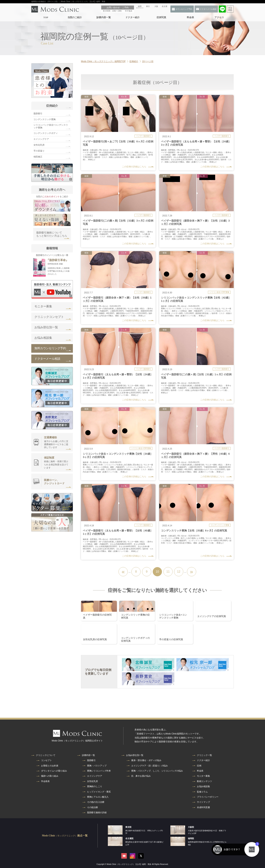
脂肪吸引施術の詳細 (97, 813)
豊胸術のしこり (95, 786)
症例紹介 (52, 106)
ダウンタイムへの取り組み (54, 771)
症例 (199, 766)
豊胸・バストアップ (97, 766)
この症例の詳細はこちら (134, 167)
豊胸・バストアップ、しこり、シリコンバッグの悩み (157, 771)
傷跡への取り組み (50, 776)
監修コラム (202, 792)
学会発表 (45, 781)
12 (179, 572)
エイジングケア (41, 139)
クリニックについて (46, 755)
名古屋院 (129, 838)
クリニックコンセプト (49, 317)
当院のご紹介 (75, 17)
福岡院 (191, 838)
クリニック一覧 (204, 755)
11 (168, 572)
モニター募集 (43, 306)
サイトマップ (203, 802)
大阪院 (191, 827)
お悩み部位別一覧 (46, 327)
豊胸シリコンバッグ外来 (99, 771)
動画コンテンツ (204, 781)
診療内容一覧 (103, 17)
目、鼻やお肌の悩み (141, 776)
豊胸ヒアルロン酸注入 (98, 797)
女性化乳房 (39, 145)
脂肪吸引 (38, 114)
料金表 (190, 17)
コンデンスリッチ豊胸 (45, 119)
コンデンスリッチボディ (46, 133)
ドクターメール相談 (47, 359)
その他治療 (92, 807)
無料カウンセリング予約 (50, 348)
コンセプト (46, 760)
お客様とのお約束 (50, 766)
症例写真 (161, 17)
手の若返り (39, 151)
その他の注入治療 (96, 802)
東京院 (128, 827)
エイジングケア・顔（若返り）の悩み (150, 766)
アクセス (219, 17)
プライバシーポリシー (208, 797)
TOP (46, 17)
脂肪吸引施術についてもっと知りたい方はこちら (52, 234)
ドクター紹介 (132, 17)
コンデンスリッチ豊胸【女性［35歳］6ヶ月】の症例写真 (194, 531)
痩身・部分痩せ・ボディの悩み (146, 760)
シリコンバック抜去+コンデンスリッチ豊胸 (51, 126)
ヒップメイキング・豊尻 (99, 792)
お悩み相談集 (43, 338)
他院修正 (38, 157)
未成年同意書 (203, 807)
